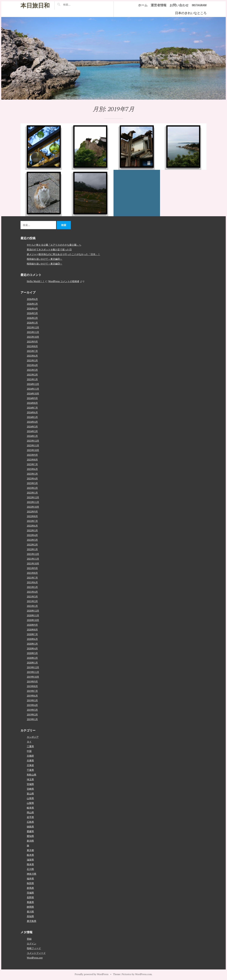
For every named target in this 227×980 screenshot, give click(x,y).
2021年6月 (32, 582)
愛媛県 (30, 831)
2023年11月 (33, 445)
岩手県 (30, 817)
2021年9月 (32, 568)
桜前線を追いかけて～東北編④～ (45, 259)
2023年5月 (32, 474)
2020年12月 (33, 610)
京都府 (30, 756)
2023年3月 (32, 483)
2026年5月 (32, 304)
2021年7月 (32, 577)
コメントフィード (36, 953)
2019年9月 (32, 681)
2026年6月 (32, 299)
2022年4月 (32, 535)
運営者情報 (159, 5)
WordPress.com (143, 974)
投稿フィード (34, 948)
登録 (29, 939)
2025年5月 (32, 360)
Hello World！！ (36, 281)
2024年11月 (33, 389)
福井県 (30, 878)
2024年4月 (32, 422)
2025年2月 (32, 374)
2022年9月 (32, 511)
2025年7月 (32, 351)
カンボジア (33, 737)
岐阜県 (30, 808)
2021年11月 (33, 559)
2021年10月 (33, 563)
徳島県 (30, 827)
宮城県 (30, 784)
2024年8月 (32, 403)
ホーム (143, 5)
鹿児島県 (32, 921)
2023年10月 (33, 450)
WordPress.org (35, 957)
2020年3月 (32, 653)
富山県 (30, 794)
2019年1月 (32, 719)
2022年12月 (33, 497)
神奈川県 (32, 874)
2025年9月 (32, 341)
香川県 (30, 912)
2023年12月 (33, 441)
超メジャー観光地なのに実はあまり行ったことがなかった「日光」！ (63, 254)
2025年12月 (33, 327)
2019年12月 (33, 667)
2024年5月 (32, 417)
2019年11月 (33, 672)
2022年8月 (32, 516)
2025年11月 (33, 332)
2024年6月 (32, 412)
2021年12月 (33, 554)
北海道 (30, 765)
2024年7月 (32, 407)
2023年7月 (32, 464)
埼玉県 (30, 779)
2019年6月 (32, 695)
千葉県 (30, 770)
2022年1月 (32, 549)
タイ (29, 742)
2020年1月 (32, 662)
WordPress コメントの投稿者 (64, 281)
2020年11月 (33, 615)
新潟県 (30, 841)
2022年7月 (32, 521)
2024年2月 (32, 431)
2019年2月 (32, 714)
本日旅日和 (35, 5)
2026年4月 (32, 308)
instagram (199, 5)
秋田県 (30, 883)
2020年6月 (32, 639)
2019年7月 (32, 691)
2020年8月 (32, 629)
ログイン (32, 943)
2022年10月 (33, 507)
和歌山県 (32, 775)
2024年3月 (32, 426)
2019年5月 (32, 700)
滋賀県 (30, 860)
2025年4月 (32, 365)
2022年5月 (32, 530)
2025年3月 (32, 370)
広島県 (30, 822)
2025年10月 (33, 337)
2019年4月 (32, 705)
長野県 (30, 897)
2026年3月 (32, 313)
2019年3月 (32, 710)
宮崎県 (30, 789)
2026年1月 (32, 322)
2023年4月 (32, 478)
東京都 (30, 850)
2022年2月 (32, 544)
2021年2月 (32, 601)
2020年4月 (32, 648)
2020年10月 (33, 620)
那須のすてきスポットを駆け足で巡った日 (49, 249)
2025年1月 (32, 379)
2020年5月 (32, 644)
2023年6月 (32, 469)
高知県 (30, 916)
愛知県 (30, 836)
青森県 (30, 902)
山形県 (30, 798)
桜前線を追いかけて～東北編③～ (45, 263)
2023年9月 (32, 455)
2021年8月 (32, 573)
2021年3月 (32, 596)
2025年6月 (32, 356)
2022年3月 (32, 540)
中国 (29, 751)
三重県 (30, 746)
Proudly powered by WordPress (92, 974)
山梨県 (30, 803)
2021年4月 (32, 592)
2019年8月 (32, 686)
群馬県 (30, 888)
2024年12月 (33, 384)
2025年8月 (32, 346)
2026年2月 (32, 318)
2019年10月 (33, 677)
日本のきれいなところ (191, 13)
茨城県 (30, 893)
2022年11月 (33, 502)
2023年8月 (32, 459)
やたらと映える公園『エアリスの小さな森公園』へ (54, 245)
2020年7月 (32, 634)
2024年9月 (32, 398)
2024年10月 (33, 393)
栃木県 (30, 855)
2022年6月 (32, 525)
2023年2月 (32, 488)
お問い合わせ (179, 5)
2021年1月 (32, 606)
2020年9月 (32, 625)
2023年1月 (32, 492)
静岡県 (30, 907)
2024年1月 (32, 436)
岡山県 (30, 812)
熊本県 (30, 864)
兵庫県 (30, 760)
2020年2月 (32, 658)
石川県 (30, 869)
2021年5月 (32, 587)
